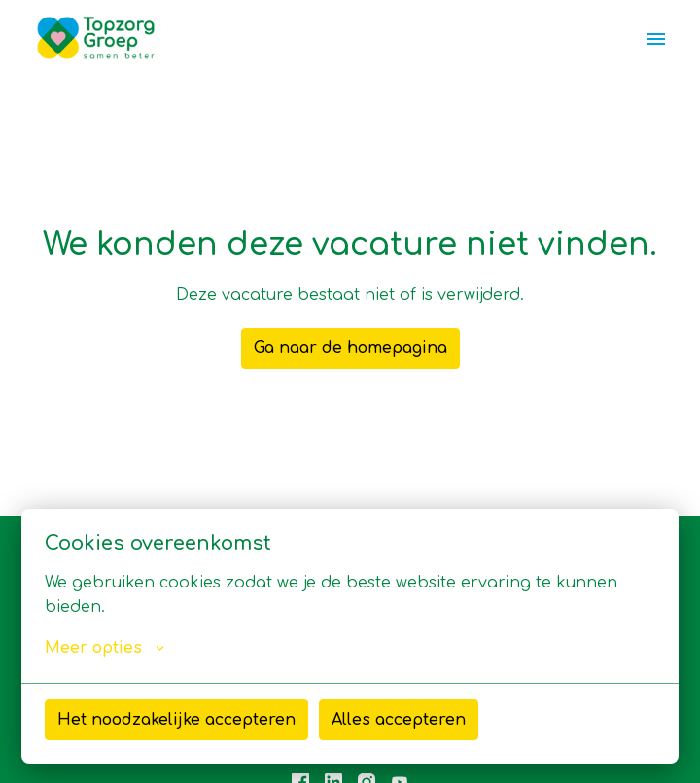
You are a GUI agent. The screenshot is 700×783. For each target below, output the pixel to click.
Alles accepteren (399, 720)
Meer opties (105, 648)
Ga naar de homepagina (350, 348)
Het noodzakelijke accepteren (176, 720)
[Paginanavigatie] (656, 39)
